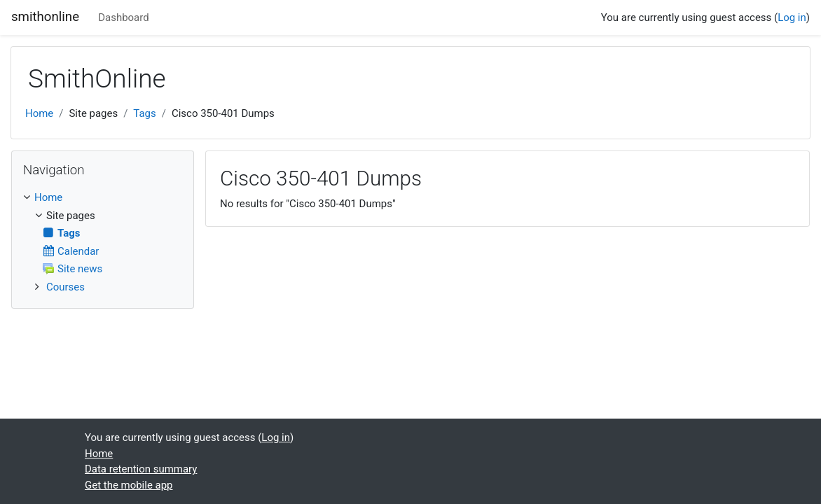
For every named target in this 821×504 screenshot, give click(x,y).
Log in (792, 17)
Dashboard (123, 17)
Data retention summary (141, 469)
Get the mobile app (129, 485)
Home (39, 113)
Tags (144, 113)
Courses (65, 287)
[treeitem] (103, 197)
